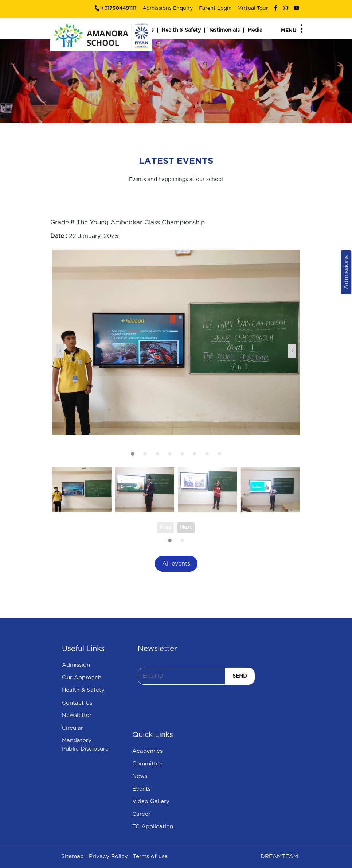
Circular (73, 728)
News (140, 776)
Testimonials (224, 30)
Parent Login (215, 8)
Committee (147, 764)
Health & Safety (181, 30)
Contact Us (77, 703)
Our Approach (82, 678)
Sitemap (73, 857)
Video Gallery (151, 801)
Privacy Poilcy (108, 857)
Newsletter (77, 715)
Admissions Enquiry (168, 8)
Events (141, 789)
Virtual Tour (253, 8)
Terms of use (150, 857)
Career (141, 814)
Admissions (346, 272)
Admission (76, 665)
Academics (147, 751)
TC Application (153, 827)
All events (176, 564)
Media (255, 30)
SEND (240, 676)
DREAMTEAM (279, 857)
